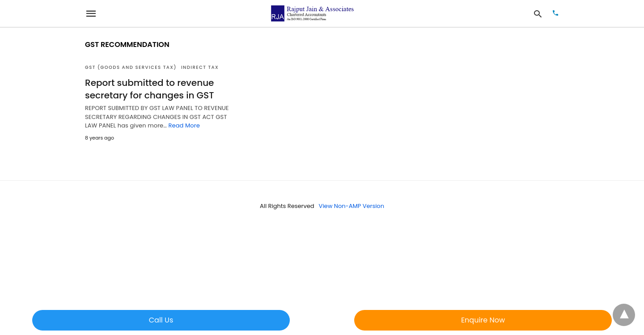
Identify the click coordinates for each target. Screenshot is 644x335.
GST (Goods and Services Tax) (131, 67)
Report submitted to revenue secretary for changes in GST (149, 89)
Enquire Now (483, 320)
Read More (184, 125)
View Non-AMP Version (352, 206)
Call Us (161, 320)
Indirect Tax (200, 67)
